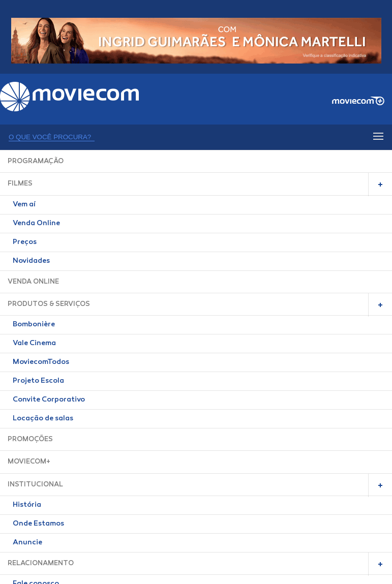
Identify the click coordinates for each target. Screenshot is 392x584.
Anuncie (27, 543)
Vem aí (24, 205)
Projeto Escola (38, 381)
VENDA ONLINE (33, 282)
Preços (25, 242)
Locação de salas (43, 419)
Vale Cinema (34, 344)
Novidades (31, 261)
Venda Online (36, 224)
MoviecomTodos (41, 362)
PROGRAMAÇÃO (36, 161)
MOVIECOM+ (29, 462)
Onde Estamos (38, 524)
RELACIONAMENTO (41, 563)
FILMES (20, 184)
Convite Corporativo (49, 400)
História (27, 505)
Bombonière (34, 325)
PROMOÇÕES (30, 439)
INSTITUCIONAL (35, 485)
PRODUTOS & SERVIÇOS (49, 304)
